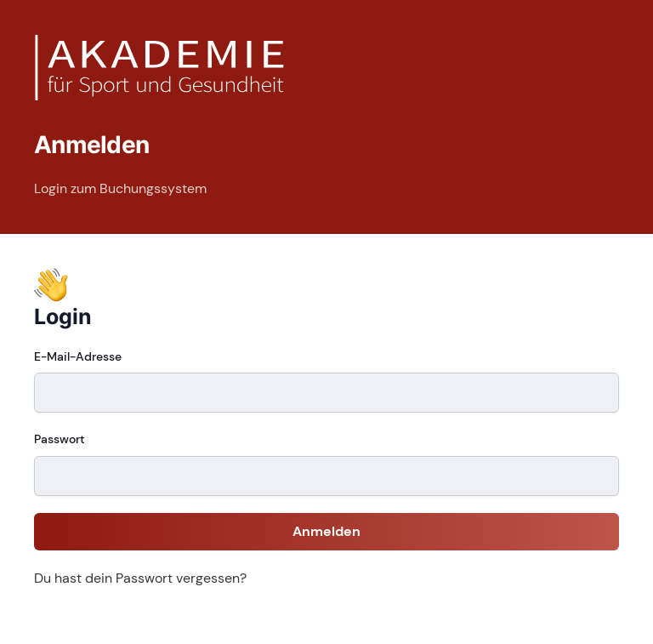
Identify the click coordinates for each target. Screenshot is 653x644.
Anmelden (326, 531)
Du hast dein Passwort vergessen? (140, 578)
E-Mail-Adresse (78, 356)
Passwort (60, 439)
